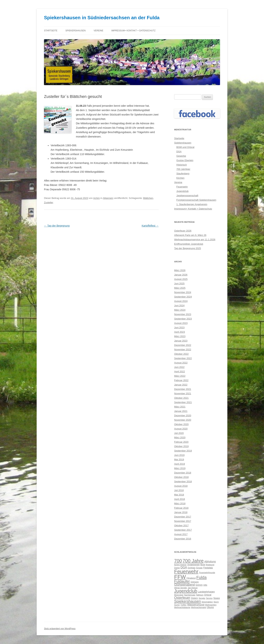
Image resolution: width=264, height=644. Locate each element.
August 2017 (181, 534)
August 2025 (181, 279)
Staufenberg (183, 174)
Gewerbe (181, 156)
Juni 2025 (179, 284)
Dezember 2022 (183, 345)
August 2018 (181, 486)
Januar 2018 (181, 512)
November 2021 (183, 393)
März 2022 (180, 376)
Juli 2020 (179, 433)
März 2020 (180, 437)
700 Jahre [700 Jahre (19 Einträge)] (193, 561)
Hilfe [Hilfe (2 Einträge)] (205, 585)
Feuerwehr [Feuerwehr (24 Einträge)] (186, 571)
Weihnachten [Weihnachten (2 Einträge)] (211, 605)
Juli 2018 (179, 490)
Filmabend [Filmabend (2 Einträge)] (191, 578)
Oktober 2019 (181, 446)
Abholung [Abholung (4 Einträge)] (210, 562)
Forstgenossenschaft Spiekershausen (196, 200)
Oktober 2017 (181, 525)
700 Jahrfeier (183, 169)
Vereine (99, 31)
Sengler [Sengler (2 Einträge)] (202, 598)
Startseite (51, 31)
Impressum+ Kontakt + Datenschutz (133, 31)
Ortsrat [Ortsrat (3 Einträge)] (208, 595)
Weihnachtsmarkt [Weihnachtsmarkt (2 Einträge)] (199, 607)
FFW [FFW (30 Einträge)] (180, 577)
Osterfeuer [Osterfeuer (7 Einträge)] (182, 598)
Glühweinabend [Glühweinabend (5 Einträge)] (185, 585)
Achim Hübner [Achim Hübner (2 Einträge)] (180, 565)
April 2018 (180, 499)
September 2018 (183, 481)
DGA (179, 152)
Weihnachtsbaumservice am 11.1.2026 (195, 240)
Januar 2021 (181, 411)
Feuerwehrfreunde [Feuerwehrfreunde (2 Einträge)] (207, 573)
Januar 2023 (181, 341)
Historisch (182, 165)
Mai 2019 (179, 459)
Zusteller (48, 202)
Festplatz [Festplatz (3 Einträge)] (208, 568)
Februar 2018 (181, 508)
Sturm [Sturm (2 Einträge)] (216, 602)
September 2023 (183, 319)
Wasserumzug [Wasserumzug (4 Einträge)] (196, 605)
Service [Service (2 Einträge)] (209, 598)
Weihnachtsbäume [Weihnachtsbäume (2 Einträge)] (182, 607)
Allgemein (108, 198)
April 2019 (180, 464)
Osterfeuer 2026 (183, 231)
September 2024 (183, 297)
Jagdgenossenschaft (187, 196)
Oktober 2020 (181, 424)
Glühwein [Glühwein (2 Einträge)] (195, 582)
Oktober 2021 (181, 398)
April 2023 (180, 332)
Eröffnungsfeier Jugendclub (189, 244)
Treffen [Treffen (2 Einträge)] (183, 605)
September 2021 (183, 402)
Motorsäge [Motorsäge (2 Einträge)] (179, 595)
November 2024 (183, 292)
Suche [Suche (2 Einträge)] (177, 605)
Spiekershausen (76, 31)
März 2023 (180, 336)
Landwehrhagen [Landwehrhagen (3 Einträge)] (206, 592)
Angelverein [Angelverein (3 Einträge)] (193, 565)
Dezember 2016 (183, 539)
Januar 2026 (181, 275)
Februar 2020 (181, 442)
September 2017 (183, 530)
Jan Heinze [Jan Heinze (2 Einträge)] (193, 588)
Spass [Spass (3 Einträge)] (217, 598)
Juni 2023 (179, 327)
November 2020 (183, 420)
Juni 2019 (179, 455)
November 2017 (183, 521)
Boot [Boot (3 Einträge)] (203, 565)
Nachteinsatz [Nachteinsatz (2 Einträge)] (190, 595)
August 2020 (181, 429)
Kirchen (180, 178)
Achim (96, 198)
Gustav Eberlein (185, 160)
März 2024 (180, 310)
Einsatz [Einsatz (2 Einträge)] (199, 568)
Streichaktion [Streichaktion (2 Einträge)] (207, 602)
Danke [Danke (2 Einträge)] (177, 568)
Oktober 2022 (181, 354)
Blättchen (148, 198)
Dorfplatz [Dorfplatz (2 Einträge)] (192, 568)
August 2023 (181, 323)
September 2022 (183, 358)
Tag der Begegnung (57, 226)
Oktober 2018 (181, 477)
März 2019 (180, 468)
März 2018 (180, 503)
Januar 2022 (181, 385)
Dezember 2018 (183, 473)
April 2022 (180, 371)
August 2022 (181, 363)
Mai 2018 (179, 495)
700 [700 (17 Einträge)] (178, 561)
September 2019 (183, 451)
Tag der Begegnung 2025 (188, 248)
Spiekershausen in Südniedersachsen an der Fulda (102, 18)
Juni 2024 (179, 306)
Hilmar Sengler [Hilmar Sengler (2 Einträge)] (181, 588)
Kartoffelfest (150, 226)
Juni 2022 (179, 367)
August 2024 (181, 301)
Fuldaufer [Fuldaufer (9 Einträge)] (182, 581)
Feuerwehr (182, 187)
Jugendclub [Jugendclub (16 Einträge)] (186, 591)
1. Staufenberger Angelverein (192, 204)
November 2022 (183, 349)
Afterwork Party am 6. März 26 (190, 235)
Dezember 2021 (183, 389)
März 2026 (180, 270)
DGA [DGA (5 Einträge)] (184, 567)
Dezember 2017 (183, 517)
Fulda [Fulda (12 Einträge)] (201, 577)
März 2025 (180, 288)
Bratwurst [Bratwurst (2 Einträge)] (210, 565)
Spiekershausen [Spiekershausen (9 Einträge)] (187, 601)
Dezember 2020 (183, 415)
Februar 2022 (181, 380)
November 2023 (183, 314)
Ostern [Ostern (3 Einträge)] (194, 598)
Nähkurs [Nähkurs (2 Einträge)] (200, 595)
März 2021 (180, 407)
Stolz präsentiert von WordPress (60, 629)
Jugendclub (183, 191)
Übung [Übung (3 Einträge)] (210, 607)
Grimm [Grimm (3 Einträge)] (199, 585)
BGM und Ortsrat (185, 147)
